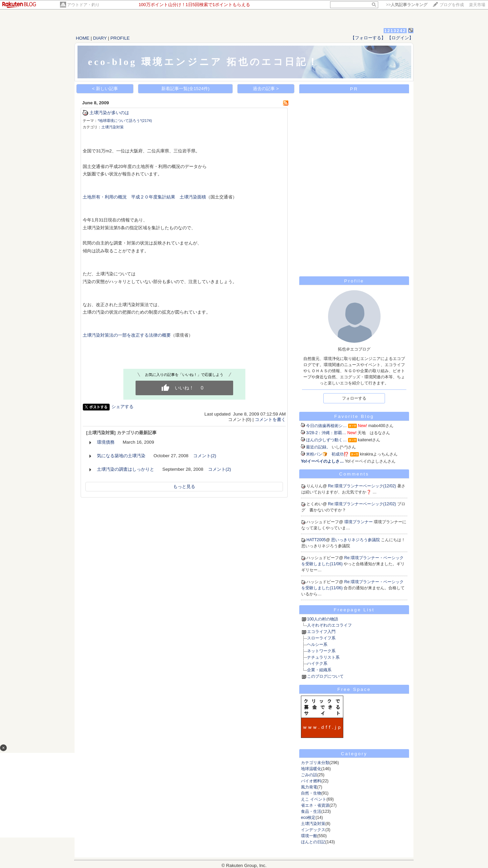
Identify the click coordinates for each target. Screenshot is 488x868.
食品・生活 (311, 811)
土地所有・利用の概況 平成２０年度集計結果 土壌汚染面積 (144, 197)
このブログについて (325, 676)
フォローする (354, 398)
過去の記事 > (266, 89)
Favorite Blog (354, 416)
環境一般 (309, 836)
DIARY (100, 38)
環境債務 (106, 442)
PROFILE (120, 38)
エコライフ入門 (321, 632)
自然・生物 (311, 793)
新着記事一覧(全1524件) (186, 89)
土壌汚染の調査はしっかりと (126, 469)
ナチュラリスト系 (323, 657)
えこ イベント (314, 799)
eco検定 (308, 818)
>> (407, 5)
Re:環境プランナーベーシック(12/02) (363, 486)
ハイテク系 (317, 663)
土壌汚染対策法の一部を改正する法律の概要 (127, 335)
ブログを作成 (452, 5)
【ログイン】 (400, 38)
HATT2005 (316, 540)
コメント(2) (205, 456)
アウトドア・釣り (83, 5)
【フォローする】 (368, 38)
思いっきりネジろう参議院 (356, 540)
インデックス (313, 830)
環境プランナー (359, 522)
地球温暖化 (311, 769)
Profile (354, 281)
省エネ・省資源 (315, 805)
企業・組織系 (319, 670)
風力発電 (309, 787)
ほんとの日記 (313, 842)
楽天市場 (477, 5)
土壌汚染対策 (113, 127)
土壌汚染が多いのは (109, 113)
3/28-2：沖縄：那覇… (326, 433)
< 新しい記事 (105, 89)
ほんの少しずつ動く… (326, 440)
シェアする (123, 407)
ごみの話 (309, 775)
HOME (83, 38)
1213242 (395, 31)
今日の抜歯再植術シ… (326, 426)
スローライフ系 (321, 638)
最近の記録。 (318, 447)
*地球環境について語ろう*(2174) (125, 121)
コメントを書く (270, 419)
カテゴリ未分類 (315, 763)
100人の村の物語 (323, 619)
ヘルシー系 (317, 644)
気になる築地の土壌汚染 (121, 456)
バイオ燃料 (311, 781)
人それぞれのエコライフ (329, 625)
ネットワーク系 (321, 651)
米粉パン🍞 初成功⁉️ (327, 454)
